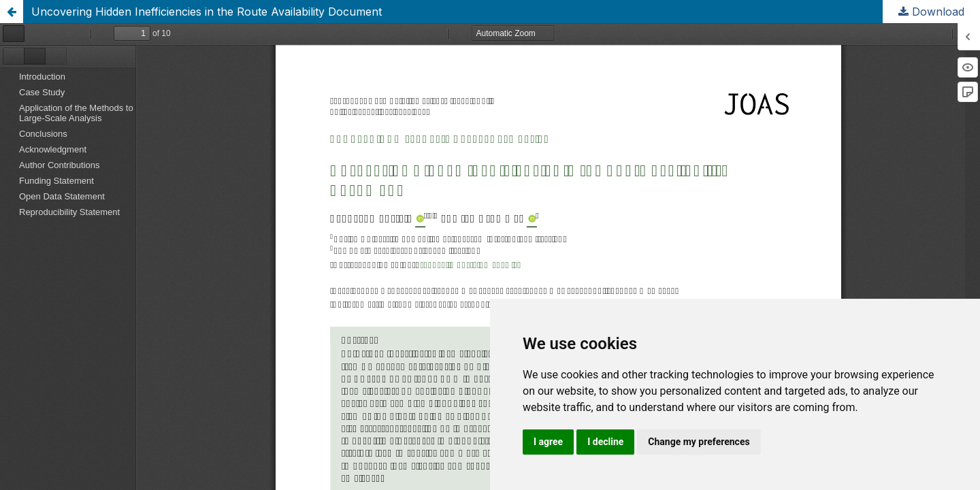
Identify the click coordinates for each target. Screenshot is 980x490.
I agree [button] (548, 442)
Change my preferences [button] (699, 442)
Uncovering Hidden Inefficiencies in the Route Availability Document (207, 12)
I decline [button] (605, 442)
